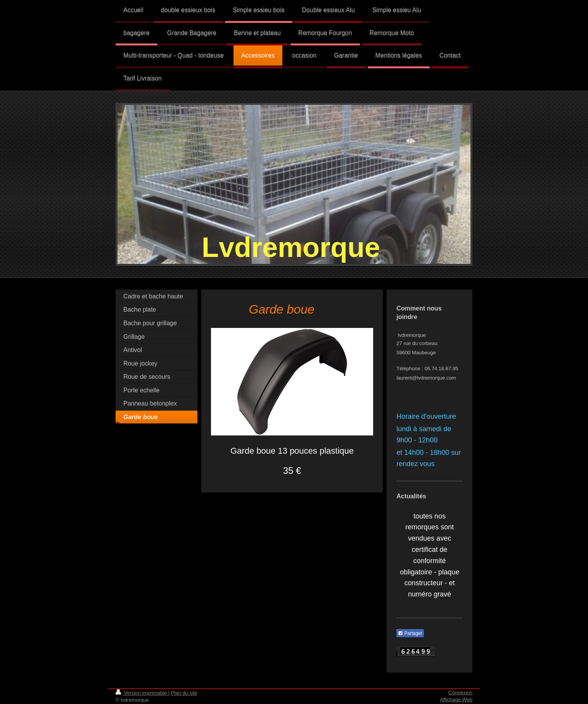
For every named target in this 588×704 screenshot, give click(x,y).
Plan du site (184, 693)
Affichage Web (456, 700)
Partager (410, 633)
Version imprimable (142, 693)
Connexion (460, 693)
